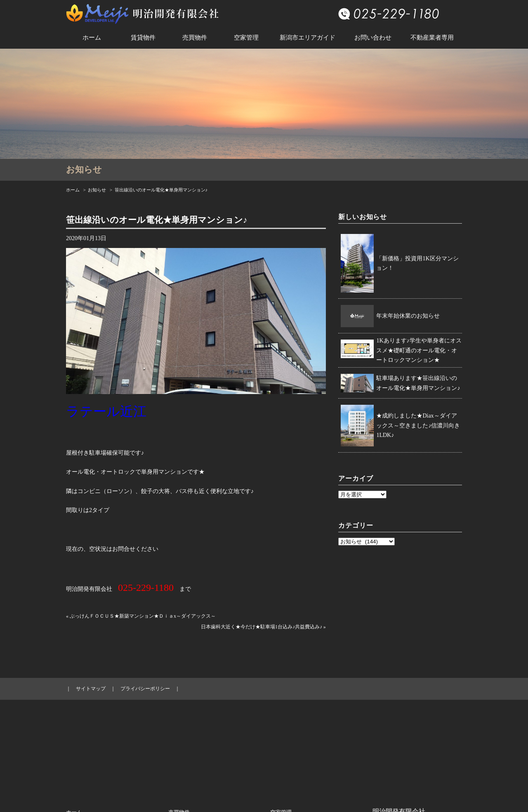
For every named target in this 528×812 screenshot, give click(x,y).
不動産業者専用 (432, 38)
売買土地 (179, 761)
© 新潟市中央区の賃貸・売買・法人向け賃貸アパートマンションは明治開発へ (264, 800)
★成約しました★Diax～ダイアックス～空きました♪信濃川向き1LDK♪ (418, 426)
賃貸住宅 (77, 748)
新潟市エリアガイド (308, 38)
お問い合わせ (373, 38)
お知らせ (97, 190)
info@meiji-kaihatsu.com (400, 767)
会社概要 (281, 734)
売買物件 (195, 38)
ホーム (92, 38)
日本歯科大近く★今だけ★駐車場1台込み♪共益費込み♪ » (263, 627)
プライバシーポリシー (145, 689)
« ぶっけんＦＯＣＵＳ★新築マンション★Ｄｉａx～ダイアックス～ (141, 616)
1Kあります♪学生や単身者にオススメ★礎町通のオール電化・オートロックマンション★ (419, 351)
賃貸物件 (143, 38)
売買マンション (187, 734)
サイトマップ (91, 689)
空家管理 (246, 38)
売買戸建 (179, 748)
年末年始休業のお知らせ (408, 316)
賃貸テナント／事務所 (93, 761)
